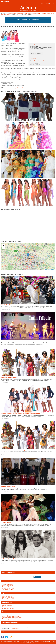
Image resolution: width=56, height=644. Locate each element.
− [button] (3, 248)
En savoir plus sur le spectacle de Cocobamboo (16, 88)
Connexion (52, 4)
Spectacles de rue (7, 587)
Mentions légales (42, 641)
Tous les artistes (6, 607)
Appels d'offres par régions (9, 599)
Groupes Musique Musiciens (30, 13)
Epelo (4, 564)
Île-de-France (33, 58)
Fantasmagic (6, 527)
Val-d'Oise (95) (33, 57)
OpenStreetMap (51, 270)
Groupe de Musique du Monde (43, 13)
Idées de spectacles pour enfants (10, 616)
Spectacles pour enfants (8, 588)
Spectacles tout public (8, 589)
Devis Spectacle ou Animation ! (28, 20)
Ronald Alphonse (6, 491)
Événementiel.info (14, 628)
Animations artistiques (8, 584)
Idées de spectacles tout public (10, 615)
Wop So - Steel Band (7, 305)
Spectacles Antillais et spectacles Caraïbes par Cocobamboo (17, 450)
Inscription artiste (43, 4)
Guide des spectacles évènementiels (15, 13)
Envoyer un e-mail (36, 54)
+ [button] (3, 245)
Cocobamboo (33, 45)
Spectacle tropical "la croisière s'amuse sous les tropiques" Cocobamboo (21, 414)
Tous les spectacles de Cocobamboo (41, 61)
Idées (30, 642)
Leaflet (46, 270)
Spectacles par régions (8, 608)
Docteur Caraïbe (6, 310)
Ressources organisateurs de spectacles (12, 618)
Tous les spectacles (7, 606)
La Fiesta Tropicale (6, 523)
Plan (27, 642)
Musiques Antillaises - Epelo (9, 559)
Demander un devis (7, 596)
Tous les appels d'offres (8, 597)
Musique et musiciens (8, 586)
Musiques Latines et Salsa (8, 486)
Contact (33, 642)
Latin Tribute (4, 341)
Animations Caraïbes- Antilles (9, 377)
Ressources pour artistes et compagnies (12, 619)
